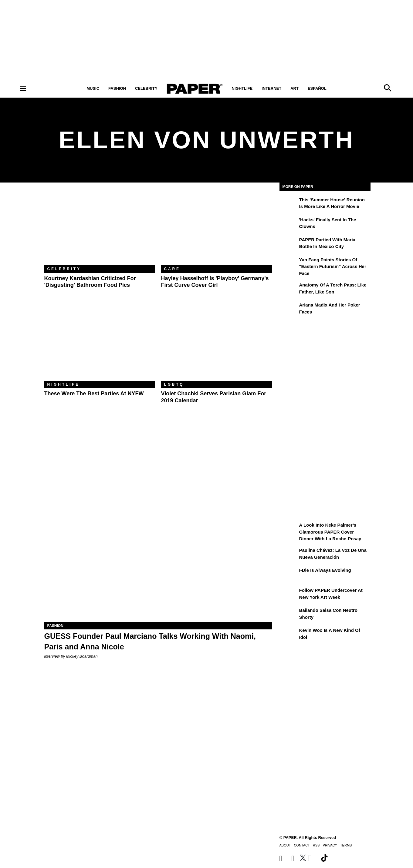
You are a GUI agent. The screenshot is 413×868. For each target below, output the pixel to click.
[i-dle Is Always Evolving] (289, 575)
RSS (316, 845)
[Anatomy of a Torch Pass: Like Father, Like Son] (289, 289)
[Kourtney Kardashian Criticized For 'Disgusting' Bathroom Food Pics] (100, 228)
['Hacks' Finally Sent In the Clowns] (289, 224)
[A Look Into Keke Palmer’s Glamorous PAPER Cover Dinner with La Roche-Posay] (289, 529)
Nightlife (242, 88)
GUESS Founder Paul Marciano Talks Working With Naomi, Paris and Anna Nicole (150, 641)
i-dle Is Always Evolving (325, 570)
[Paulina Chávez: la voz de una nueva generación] (289, 555)
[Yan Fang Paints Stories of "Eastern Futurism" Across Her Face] (289, 264)
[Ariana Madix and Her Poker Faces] (289, 309)
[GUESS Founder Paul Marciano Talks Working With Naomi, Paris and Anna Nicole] (158, 565)
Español (317, 88)
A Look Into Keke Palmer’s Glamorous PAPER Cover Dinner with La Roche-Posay (330, 532)
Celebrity (146, 88)
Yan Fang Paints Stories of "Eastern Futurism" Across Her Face (333, 266)
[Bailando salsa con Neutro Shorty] (289, 615)
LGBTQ (174, 384)
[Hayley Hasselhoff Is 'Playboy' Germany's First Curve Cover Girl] (217, 228)
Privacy (330, 845)
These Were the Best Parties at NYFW (94, 394)
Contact (302, 845)
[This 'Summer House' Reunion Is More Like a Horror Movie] (289, 204)
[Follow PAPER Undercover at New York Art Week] (289, 595)
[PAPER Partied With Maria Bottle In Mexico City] (289, 244)
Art (295, 88)
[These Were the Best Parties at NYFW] (100, 344)
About (285, 845)
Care (172, 269)
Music (93, 88)
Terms (346, 845)
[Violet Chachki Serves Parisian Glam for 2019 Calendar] (217, 344)
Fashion (117, 88)
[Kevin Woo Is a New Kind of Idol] (289, 635)
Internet (271, 88)
